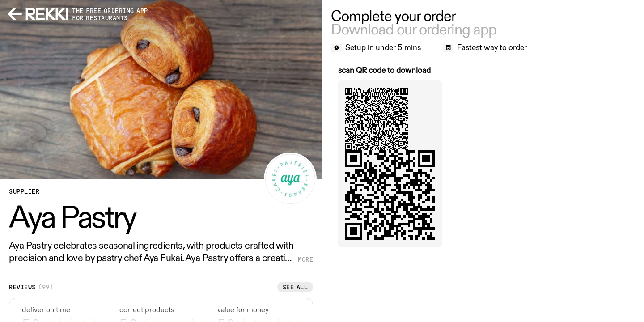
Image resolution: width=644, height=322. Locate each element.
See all (295, 287)
